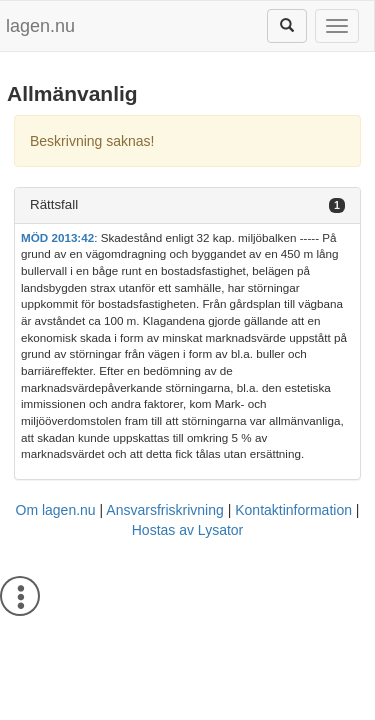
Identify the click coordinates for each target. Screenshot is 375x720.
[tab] (187, 205)
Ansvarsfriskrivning (164, 510)
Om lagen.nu (56, 510)
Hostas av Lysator (188, 530)
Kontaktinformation (293, 510)
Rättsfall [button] (54, 204)
